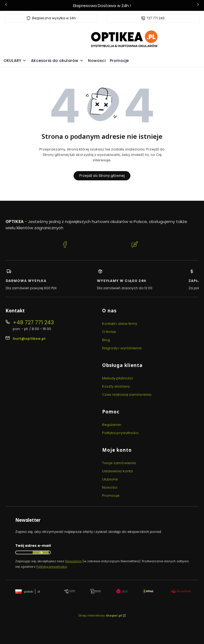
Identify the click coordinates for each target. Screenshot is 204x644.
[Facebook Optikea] (65, 245)
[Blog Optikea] (135, 245)
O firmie (109, 332)
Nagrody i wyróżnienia (122, 348)
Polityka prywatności (120, 433)
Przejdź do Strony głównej (102, 176)
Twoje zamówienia (119, 463)
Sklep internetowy (100, 615)
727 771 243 (156, 18)
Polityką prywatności (52, 567)
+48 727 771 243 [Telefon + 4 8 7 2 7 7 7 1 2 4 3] (33, 323)
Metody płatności (118, 378)
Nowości (110, 487)
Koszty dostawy (116, 386)
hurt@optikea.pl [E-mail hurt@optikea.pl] (29, 339)
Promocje (111, 496)
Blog (106, 340)
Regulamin (112, 425)
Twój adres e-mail (33, 546)
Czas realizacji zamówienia (127, 395)
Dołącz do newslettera (41, 552)
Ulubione (110, 479)
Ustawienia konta (118, 471)
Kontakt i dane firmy (120, 324)
